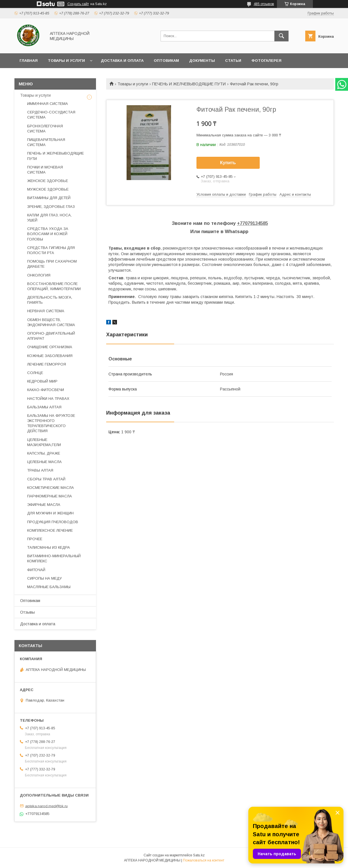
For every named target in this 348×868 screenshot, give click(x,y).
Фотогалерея (266, 61)
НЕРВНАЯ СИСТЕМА (46, 311)
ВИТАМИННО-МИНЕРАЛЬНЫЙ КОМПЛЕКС (54, 558)
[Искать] (281, 36)
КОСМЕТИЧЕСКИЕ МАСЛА (51, 488)
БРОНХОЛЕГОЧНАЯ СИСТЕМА (45, 129)
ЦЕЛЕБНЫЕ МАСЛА (44, 462)
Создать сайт (78, 4)
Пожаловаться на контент (204, 860)
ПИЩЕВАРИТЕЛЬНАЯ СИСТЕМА (46, 142)
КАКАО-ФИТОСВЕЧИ (46, 390)
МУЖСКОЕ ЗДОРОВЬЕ (48, 189)
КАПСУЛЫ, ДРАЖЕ (44, 453)
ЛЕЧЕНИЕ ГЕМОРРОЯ (47, 364)
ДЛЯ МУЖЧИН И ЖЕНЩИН (50, 513)
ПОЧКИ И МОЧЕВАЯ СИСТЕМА (45, 170)
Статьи (233, 61)
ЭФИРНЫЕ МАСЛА (44, 505)
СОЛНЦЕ (35, 373)
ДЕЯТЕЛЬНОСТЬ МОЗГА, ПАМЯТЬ (50, 300)
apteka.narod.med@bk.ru (46, 806)
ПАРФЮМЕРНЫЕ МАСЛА (50, 496)
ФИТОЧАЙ (36, 570)
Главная (29, 61)
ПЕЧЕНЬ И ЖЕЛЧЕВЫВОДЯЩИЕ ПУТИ (189, 84)
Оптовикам (166, 61)
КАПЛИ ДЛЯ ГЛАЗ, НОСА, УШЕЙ (49, 218)
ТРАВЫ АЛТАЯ (40, 470)
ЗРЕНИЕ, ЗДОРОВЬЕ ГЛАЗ (51, 207)
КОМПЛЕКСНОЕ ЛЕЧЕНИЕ (50, 530)
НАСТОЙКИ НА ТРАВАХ (48, 399)
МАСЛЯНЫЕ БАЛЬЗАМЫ (49, 587)
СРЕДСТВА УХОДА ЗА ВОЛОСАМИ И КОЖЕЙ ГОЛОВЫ (48, 234)
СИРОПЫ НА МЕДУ (44, 578)
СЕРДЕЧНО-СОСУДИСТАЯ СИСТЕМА (51, 115)
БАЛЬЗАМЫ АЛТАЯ (44, 407)
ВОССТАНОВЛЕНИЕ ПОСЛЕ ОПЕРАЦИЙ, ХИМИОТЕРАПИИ (54, 286)
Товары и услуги (66, 61)
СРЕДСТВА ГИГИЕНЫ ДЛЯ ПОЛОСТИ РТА (51, 250)
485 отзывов (264, 4)
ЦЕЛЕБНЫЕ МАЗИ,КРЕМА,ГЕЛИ (44, 442)
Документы (202, 61)
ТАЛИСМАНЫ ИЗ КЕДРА (49, 547)
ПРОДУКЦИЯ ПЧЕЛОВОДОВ (53, 522)
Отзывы (27, 612)
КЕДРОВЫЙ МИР (42, 381)
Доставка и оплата (122, 61)
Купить (228, 163)
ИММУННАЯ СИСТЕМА (48, 104)
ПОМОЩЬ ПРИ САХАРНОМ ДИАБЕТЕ (52, 264)
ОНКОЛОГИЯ (39, 275)
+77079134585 (252, 223)
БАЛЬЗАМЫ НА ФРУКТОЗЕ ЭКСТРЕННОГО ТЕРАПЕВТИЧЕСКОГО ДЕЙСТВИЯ (51, 423)
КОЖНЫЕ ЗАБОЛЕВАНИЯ (50, 356)
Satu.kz (199, 855)
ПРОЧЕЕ (35, 539)
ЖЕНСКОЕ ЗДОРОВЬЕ (48, 181)
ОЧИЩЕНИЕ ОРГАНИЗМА (50, 347)
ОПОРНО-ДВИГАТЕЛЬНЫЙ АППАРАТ (51, 336)
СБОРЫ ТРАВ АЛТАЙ (46, 479)
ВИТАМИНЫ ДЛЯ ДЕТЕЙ (49, 198)
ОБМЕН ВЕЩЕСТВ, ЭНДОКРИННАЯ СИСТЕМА (51, 322)
